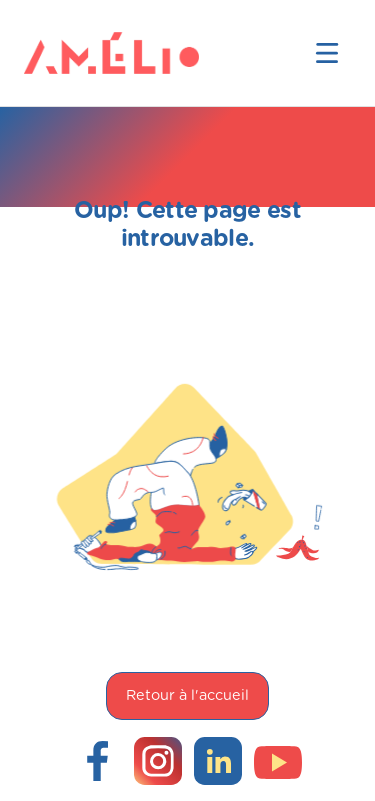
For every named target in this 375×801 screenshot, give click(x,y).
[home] (56, 53)
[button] (327, 53)
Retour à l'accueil (187, 695)
